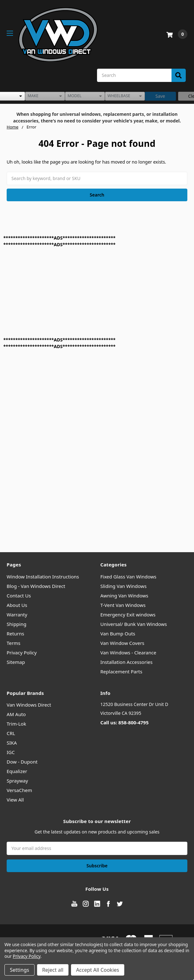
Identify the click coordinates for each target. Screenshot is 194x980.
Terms (13, 643)
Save (160, 96)
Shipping (16, 624)
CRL (11, 733)
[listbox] (45, 96)
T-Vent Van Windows (123, 605)
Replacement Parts (121, 671)
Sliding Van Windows (124, 586)
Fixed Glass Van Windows (129, 577)
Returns (15, 634)
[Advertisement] (82, 292)
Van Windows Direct (29, 705)
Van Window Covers (123, 643)
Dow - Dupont (22, 762)
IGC (11, 752)
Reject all (53, 970)
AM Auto (16, 714)
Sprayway (17, 781)
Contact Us (19, 596)
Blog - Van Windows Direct (36, 586)
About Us (17, 605)
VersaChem (19, 790)
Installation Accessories (127, 662)
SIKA (12, 743)
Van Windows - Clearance (128, 652)
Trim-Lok (16, 724)
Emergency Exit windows (128, 615)
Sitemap (16, 662)
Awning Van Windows (124, 596)
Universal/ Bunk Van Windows (134, 624)
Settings (19, 970)
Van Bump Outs (118, 634)
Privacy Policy (22, 652)
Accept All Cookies (98, 970)
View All (15, 800)
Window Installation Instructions (43, 577)
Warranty (17, 615)
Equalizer (17, 771)
